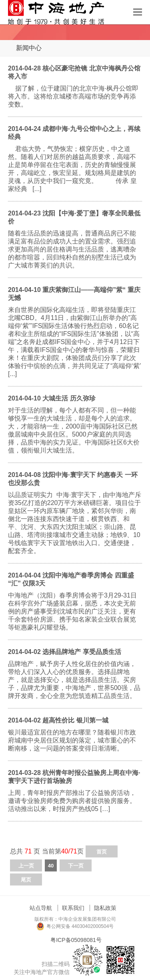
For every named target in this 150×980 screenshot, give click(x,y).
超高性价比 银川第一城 (75, 720)
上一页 (26, 866)
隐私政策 (105, 908)
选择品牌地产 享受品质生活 (82, 652)
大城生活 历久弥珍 (69, 398)
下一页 (76, 866)
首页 (102, 852)
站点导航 (41, 908)
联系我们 (73, 908)
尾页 (26, 880)
